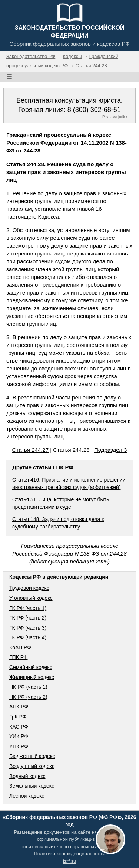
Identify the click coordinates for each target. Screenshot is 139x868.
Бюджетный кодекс (32, 756)
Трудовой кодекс (29, 588)
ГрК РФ (18, 717)
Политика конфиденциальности (70, 854)
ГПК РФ (19, 657)
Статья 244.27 (30, 450)
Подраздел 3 (110, 450)
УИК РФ (19, 736)
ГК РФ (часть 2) (28, 618)
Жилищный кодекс (32, 677)
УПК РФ (19, 746)
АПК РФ (19, 707)
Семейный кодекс (31, 667)
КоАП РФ (20, 647)
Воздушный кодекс (32, 766)
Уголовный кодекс (31, 598)
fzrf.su (69, 861)
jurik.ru (124, 117)
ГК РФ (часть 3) (28, 628)
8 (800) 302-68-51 (94, 110)
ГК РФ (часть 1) (28, 608)
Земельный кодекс (32, 786)
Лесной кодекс (27, 796)
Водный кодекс (27, 776)
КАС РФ (19, 727)
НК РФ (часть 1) (28, 687)
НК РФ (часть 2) (28, 697)
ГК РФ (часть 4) (28, 637)
